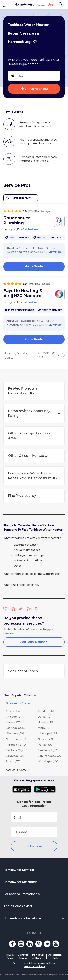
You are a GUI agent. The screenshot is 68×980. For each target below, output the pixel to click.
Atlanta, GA (13, 711)
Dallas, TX (44, 717)
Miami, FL (44, 728)
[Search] (63, 5)
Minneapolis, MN (48, 734)
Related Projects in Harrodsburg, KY (34, 391)
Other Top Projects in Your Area (34, 436)
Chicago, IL (13, 717)
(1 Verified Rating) (39, 211)
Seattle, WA (13, 762)
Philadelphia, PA (16, 745)
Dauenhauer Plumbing (17, 220)
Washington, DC (48, 762)
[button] (34, 696)
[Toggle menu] (5, 5)
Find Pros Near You (34, 89)
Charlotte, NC (47, 711)
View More (55, 252)
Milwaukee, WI (15, 734)
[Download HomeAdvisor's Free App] (23, 789)
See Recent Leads (34, 671)
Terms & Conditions (34, 966)
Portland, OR (46, 745)
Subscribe (34, 846)
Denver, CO (13, 722)
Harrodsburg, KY (21, 198)
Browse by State (20, 703)
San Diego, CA (15, 756)
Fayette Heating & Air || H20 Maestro (23, 293)
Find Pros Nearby (34, 496)
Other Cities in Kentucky (34, 456)
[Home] (34, 5)
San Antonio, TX (48, 750)
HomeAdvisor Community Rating (34, 413)
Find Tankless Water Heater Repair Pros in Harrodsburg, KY (34, 476)
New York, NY (46, 739)
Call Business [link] (30, 229)
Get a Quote (34, 266)
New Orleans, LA (16, 739)
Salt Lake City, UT (17, 750)
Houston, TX (45, 722)
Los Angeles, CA (16, 728)
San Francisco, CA (49, 756)
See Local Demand (34, 642)
